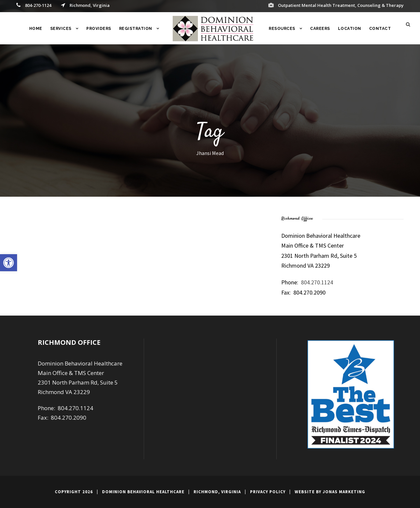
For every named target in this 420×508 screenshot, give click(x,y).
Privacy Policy (268, 492)
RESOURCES (282, 29)
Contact (380, 29)
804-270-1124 (38, 5)
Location (350, 29)
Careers (320, 29)
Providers (99, 29)
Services (61, 29)
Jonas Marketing (344, 492)
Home (36, 29)
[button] (9, 263)
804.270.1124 (317, 282)
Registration (136, 29)
